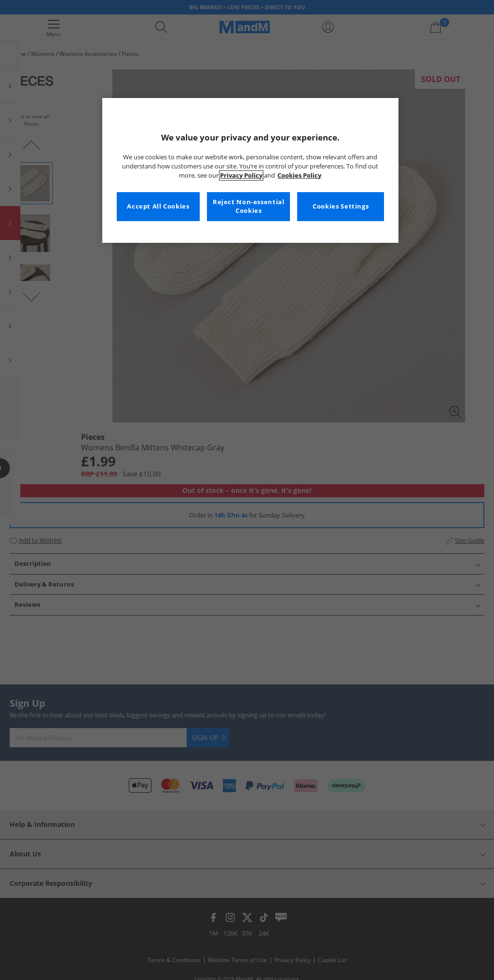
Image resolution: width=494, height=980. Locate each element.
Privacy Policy (241, 175)
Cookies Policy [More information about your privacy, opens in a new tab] (299, 175)
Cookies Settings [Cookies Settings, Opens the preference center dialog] (341, 206)
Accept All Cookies (158, 206)
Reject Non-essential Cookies (249, 206)
